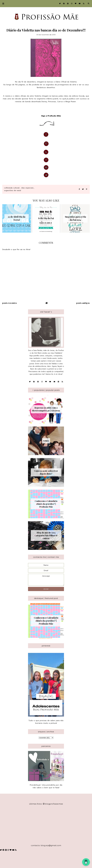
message (46, 580)
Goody (82, 96)
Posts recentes (10, 303)
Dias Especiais (27, 188)
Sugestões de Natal (13, 190)
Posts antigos (83, 303)
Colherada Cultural (12, 188)
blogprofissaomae (53, 804)
